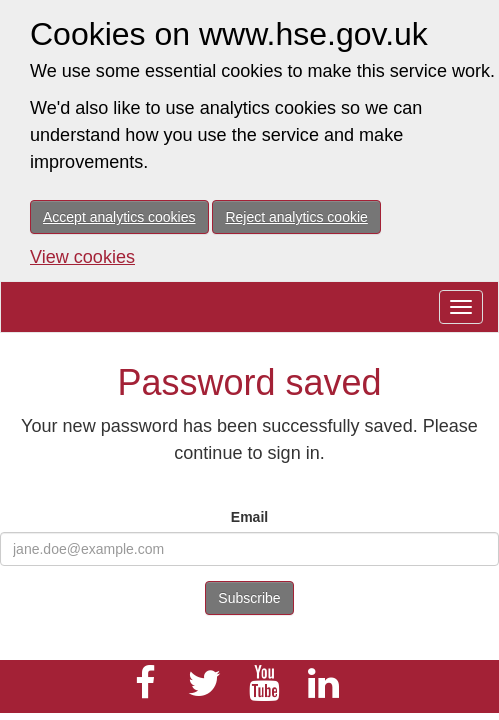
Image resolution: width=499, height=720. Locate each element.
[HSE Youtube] (264, 692)
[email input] (249, 549)
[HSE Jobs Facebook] (145, 692)
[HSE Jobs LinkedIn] (324, 692)
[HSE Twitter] (205, 692)
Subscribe (249, 598)
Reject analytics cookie (296, 217)
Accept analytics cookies (119, 217)
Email (249, 517)
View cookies (82, 257)
